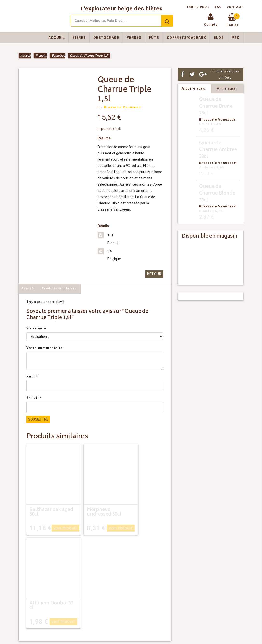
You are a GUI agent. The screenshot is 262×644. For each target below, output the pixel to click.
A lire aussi (227, 88)
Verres (134, 38)
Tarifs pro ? (199, 7)
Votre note (36, 328)
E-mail (34, 397)
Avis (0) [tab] (28, 288)
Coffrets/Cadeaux (186, 38)
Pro (236, 38)
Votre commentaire (45, 348)
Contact (235, 7)
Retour (155, 274)
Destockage (106, 38)
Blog (219, 38)
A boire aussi (194, 88)
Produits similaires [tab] (59, 288)
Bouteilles (58, 56)
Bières (79, 38)
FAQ (218, 7)
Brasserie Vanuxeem (123, 107)
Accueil (57, 38)
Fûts (154, 38)
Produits (41, 56)
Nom (32, 376)
